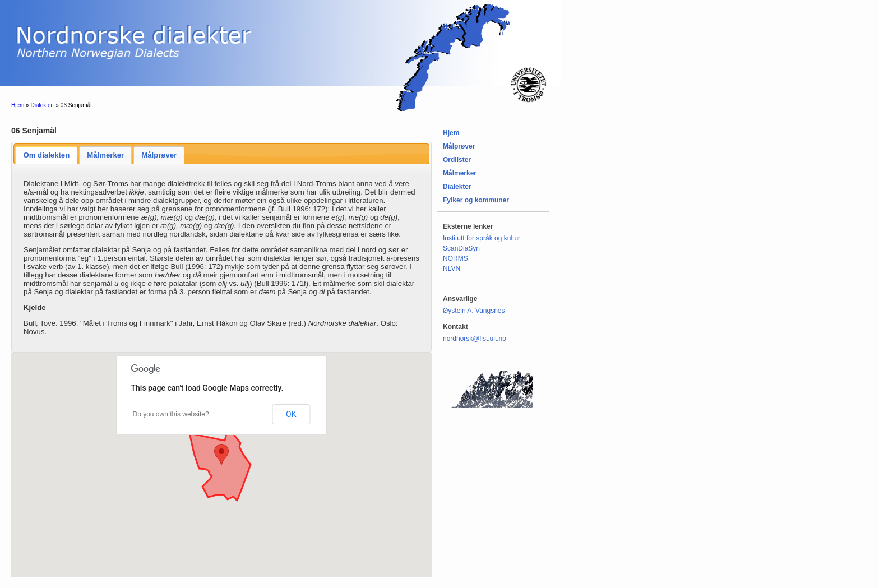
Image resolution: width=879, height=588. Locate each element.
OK (291, 414)
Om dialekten (46, 155)
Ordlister (457, 160)
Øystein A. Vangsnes (474, 311)
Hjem (18, 105)
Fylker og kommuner (476, 200)
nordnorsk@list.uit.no (475, 339)
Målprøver (159, 155)
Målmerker (105, 155)
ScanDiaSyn (461, 248)
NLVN (452, 268)
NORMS (455, 258)
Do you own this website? (171, 414)
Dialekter (41, 105)
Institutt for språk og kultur (482, 238)
